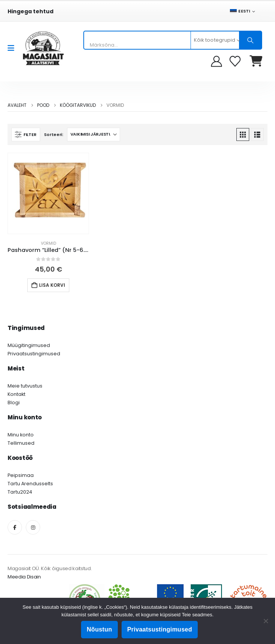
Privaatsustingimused (34, 354)
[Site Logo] (43, 48)
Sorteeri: (54, 134)
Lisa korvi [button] (52, 285)
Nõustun (99, 629)
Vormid (48, 243)
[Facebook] (15, 527)
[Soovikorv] (236, 61)
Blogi (14, 402)
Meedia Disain (24, 577)
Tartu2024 (20, 492)
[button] (26, 134)
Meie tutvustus (25, 386)
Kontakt (16, 394)
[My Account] (216, 61)
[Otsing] (250, 40)
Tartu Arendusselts (30, 484)
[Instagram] (33, 527)
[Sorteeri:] (94, 134)
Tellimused (21, 443)
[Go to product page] (48, 193)
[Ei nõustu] (266, 621)
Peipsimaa (21, 475)
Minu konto (21, 435)
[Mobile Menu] (13, 48)
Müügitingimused (29, 345)
